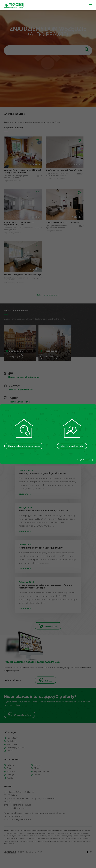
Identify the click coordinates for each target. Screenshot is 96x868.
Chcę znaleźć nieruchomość (24, 446)
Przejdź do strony (85, 460)
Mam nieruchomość (72, 446)
